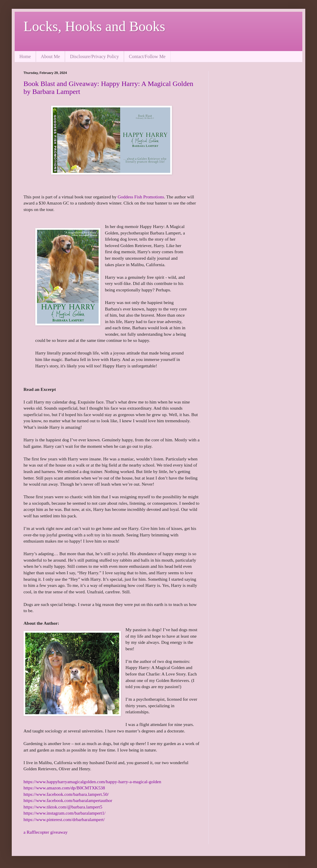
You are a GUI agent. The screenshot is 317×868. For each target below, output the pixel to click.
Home (25, 56)
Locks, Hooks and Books (94, 26)
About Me (50, 56)
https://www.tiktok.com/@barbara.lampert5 (63, 807)
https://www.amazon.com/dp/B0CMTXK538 (64, 788)
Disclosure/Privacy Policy (94, 56)
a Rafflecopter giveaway (45, 832)
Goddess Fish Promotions (141, 197)
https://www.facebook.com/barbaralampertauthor (68, 800)
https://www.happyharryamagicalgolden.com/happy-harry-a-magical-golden (92, 782)
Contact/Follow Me (147, 56)
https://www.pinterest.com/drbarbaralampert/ (64, 819)
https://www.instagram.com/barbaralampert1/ (64, 813)
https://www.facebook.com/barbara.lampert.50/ (66, 794)
